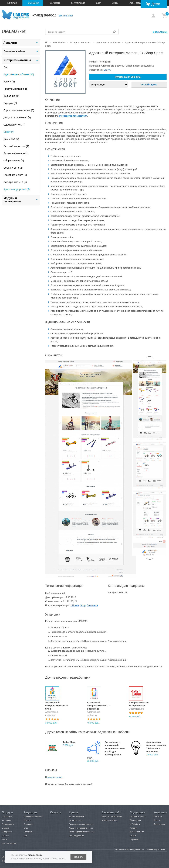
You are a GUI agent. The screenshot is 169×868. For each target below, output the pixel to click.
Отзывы (5, 836)
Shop (83, 605)
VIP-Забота (135, 824)
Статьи (133, 836)
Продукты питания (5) (16, 89)
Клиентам (12, 3)
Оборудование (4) (14, 161)
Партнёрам (54, 3)
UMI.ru (115, 3)
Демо (156, 4)
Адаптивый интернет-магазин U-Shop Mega (99, 706)
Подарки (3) (10, 103)
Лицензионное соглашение (81, 824)
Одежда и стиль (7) (14, 125)
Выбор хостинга (137, 832)
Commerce (92, 605)
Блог (98, 3)
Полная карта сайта (156, 849)
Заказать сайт (111, 812)
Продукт (8, 812)
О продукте (7, 816)
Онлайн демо (149, 85)
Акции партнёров (109, 820)
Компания (160, 812)
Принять (79, 857)
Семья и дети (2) (13, 168)
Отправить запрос (138, 816)
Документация (78, 3)
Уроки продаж (136, 3)
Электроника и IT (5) (15, 182)
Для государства (76, 836)
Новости (157, 820)
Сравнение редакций (33, 816)
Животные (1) (11, 96)
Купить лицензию (77, 816)
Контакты (158, 816)
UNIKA (107, 70)
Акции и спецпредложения (81, 828)
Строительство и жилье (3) (19, 110)
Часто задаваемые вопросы (81, 832)
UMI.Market (33, 3)
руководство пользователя (73, 116)
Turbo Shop (69, 742)
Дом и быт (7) (11, 139)
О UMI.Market (160, 32)
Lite (25, 836)
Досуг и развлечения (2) (17, 117)
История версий (9, 843)
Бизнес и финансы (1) (16, 153)
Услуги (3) (9, 82)
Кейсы (5, 839)
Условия (133, 828)
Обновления (135, 820)
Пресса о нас (159, 824)
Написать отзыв (54, 777)
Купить (74, 812)
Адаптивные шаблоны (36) (19, 74)
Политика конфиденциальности (130, 849)
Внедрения (7, 832)
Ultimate (75, 605)
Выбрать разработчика (112, 816)
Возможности (8, 824)
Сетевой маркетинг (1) (16, 146)
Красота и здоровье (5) (17, 189)
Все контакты (66, 16)
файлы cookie (35, 855)
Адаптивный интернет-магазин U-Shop (57, 706)
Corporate (28, 832)
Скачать (56, 812)
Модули (5, 828)
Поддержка (137, 812)
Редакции (30, 812)
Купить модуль (75, 820)
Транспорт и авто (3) (15, 175)
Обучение (134, 839)
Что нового (7, 820)
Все (6, 67)
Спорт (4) (9, 132)
